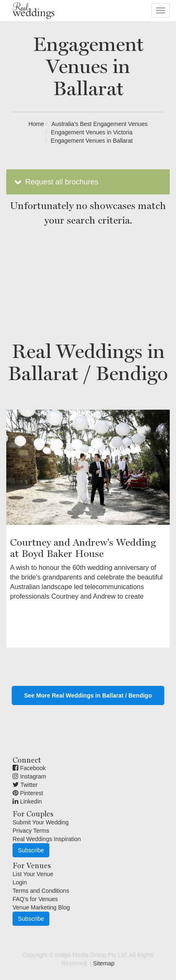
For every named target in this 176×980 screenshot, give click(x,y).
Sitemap (103, 963)
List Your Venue (33, 874)
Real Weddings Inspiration (47, 839)
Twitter (25, 785)
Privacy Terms (31, 831)
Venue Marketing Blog (41, 907)
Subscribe (31, 850)
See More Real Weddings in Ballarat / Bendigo (88, 695)
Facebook (29, 768)
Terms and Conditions (41, 891)
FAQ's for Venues (35, 899)
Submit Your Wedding (41, 822)
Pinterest (28, 793)
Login (20, 882)
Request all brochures (55, 182)
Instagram (29, 776)
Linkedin (27, 801)
